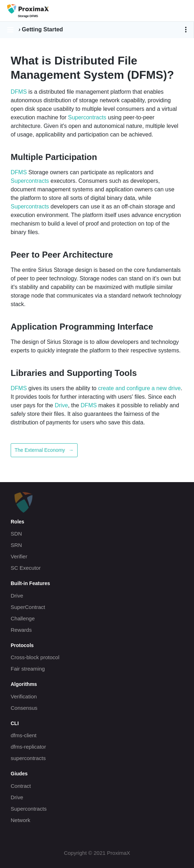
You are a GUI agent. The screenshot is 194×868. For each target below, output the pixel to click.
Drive (61, 405)
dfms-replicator (28, 747)
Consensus (24, 708)
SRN (16, 545)
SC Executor (26, 568)
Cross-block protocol (35, 657)
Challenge (23, 618)
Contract (21, 786)
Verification (24, 696)
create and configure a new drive (139, 388)
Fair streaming (28, 669)
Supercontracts (87, 117)
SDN (16, 534)
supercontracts (28, 758)
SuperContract (28, 607)
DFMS (19, 92)
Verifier (19, 556)
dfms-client (24, 735)
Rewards (21, 630)
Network (20, 820)
